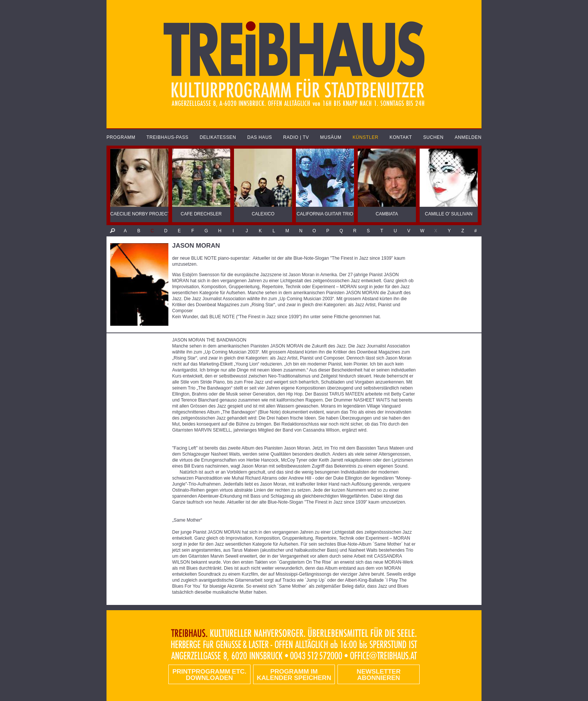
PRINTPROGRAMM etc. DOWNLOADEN (209, 675)
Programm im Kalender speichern (294, 675)
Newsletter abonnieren (379, 675)
